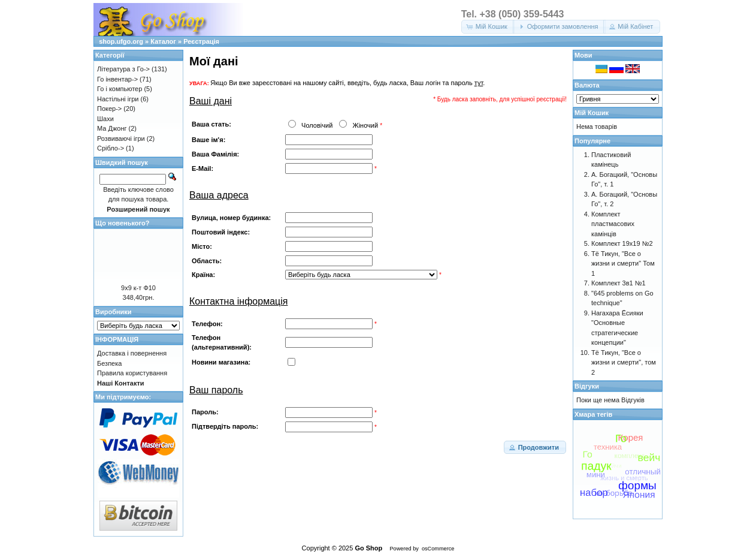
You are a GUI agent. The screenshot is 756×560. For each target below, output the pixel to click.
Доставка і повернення (132, 353)
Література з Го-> (123, 69)
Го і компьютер (120, 89)
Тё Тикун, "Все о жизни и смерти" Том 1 (623, 264)
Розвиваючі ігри (121, 139)
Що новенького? (122, 223)
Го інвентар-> (117, 79)
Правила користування (132, 373)
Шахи (105, 119)
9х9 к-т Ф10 (138, 288)
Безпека (109, 363)
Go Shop (368, 548)
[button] (488, 27)
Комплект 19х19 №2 (622, 243)
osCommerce (438, 549)
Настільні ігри (118, 99)
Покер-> (109, 109)
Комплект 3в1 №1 (619, 283)
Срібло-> (111, 148)
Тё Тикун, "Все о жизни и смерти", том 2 (624, 362)
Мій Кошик (592, 113)
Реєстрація (201, 41)
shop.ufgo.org (121, 41)
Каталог (163, 41)
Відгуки (587, 386)
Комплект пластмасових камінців (613, 224)
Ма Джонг (112, 128)
